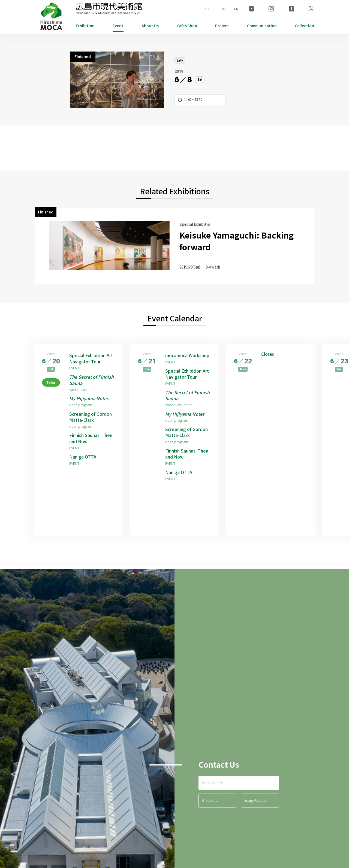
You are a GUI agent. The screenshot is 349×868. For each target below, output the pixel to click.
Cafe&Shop (187, 26)
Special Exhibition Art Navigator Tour (91, 358)
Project (222, 26)
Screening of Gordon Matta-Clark (91, 417)
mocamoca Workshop (187, 355)
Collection (304, 26)
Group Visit (210, 801)
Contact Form (212, 783)
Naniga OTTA (83, 457)
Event (118, 26)
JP (223, 9)
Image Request (256, 801)
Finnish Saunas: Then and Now (91, 438)
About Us (150, 26)
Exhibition (85, 26)
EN (236, 9)
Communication (262, 26)
